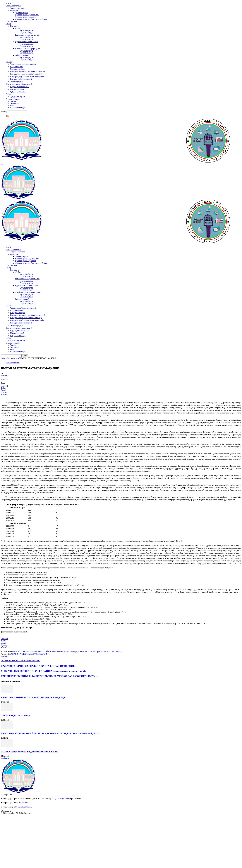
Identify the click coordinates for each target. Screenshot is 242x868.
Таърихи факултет (17, 8)
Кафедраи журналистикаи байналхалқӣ (26, 74)
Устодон (14, 22)
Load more (5, 758)
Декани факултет (22, 13)
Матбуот (18, 28)
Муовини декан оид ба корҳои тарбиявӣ (31, 19)
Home (3, 358)
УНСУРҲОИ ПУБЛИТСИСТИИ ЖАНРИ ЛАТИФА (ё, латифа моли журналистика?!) (43, 671)
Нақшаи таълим (17, 67)
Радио (13, 105)
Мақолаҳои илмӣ (17, 89)
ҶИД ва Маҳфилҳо (18, 92)
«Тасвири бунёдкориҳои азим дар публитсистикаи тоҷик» (29, 751)
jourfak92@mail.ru (63, 799)
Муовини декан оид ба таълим (27, 15)
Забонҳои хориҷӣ (22, 55)
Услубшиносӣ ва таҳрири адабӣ (28, 48)
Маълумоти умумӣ (13, 6)
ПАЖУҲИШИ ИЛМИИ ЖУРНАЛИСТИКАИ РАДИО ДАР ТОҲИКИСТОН (38, 666)
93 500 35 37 (24, 803)
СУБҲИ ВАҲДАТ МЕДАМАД (15, 715)
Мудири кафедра (26, 30)
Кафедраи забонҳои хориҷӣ (21, 79)
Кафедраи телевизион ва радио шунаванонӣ (28, 71)
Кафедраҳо (15, 26)
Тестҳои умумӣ (16, 82)
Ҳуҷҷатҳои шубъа (17, 96)
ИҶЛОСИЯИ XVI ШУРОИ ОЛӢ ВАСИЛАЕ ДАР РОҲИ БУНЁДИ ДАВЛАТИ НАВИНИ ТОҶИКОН (50, 733)
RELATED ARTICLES (10, 661)
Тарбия (8, 94)
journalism (5, 375)
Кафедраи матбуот (17, 69)
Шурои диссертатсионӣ (20, 87)
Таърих (13, 101)
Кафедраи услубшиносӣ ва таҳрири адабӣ (27, 76)
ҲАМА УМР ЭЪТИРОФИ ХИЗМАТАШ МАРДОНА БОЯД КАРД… (34, 697)
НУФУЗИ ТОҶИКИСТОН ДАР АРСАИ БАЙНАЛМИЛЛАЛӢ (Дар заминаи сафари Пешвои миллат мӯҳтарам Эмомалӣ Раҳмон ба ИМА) (67, 651)
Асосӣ (8, 3)
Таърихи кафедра (26, 32)
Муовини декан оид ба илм (26, 17)
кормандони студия (18, 108)
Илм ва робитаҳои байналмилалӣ (19, 84)
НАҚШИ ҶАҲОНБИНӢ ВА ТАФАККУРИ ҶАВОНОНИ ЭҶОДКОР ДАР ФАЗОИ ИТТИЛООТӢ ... (49, 676)
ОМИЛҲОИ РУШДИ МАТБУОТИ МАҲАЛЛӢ (28, 654)
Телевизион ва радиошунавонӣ (27, 35)
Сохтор (8, 24)
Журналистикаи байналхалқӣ (27, 42)
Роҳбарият (14, 10)
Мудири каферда (26, 37)
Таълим (9, 62)
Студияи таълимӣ (13, 99)
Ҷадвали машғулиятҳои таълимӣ (23, 64)
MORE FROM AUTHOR (30, 661)
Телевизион (15, 103)
